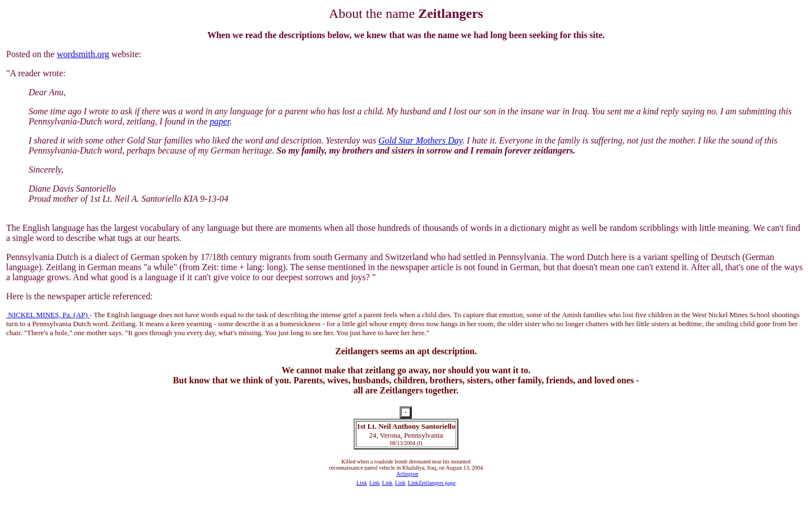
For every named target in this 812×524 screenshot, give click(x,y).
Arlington (407, 474)
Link (362, 483)
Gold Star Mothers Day (420, 140)
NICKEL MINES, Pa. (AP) (48, 315)
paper (220, 121)
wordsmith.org (83, 54)
